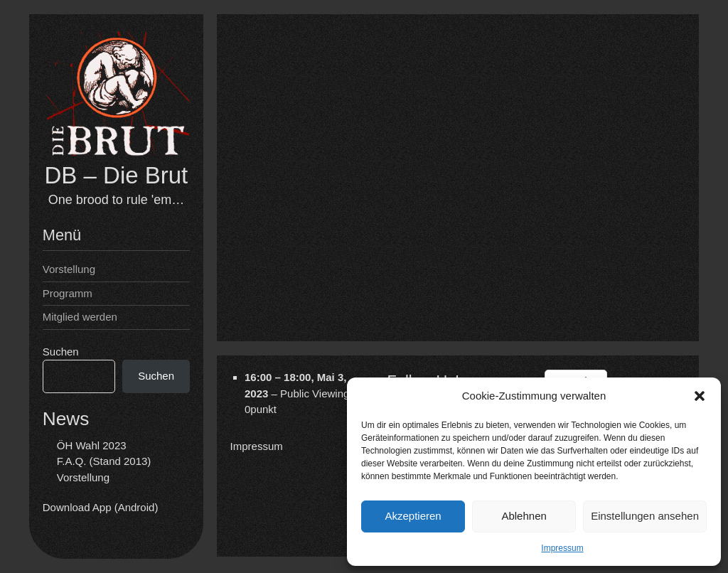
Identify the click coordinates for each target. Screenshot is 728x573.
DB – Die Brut (117, 175)
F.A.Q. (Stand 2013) (104, 461)
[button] (700, 396)
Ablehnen (524, 516)
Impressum (562, 548)
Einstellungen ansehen (645, 516)
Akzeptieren (413, 516)
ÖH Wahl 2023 (92, 445)
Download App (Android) (101, 507)
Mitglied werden (80, 317)
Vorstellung (69, 269)
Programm (68, 293)
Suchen (61, 352)
